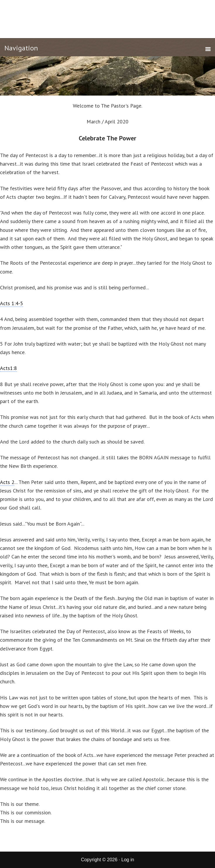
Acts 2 (7, 482)
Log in (128, 860)
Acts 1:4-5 (12, 303)
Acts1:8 (8, 368)
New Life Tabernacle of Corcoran (107, 18)
